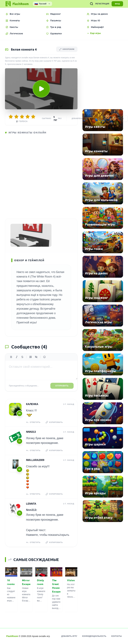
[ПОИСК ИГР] (92, 4)
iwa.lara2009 (35, 460)
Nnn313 (31, 432)
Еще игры (94, 33)
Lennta (31, 504)
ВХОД (117, 4)
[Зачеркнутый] (22, 357)
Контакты (117, 636)
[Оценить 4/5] (28, 117)
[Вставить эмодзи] (44, 357)
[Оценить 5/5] (33, 117)
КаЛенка (32, 404)
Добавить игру (69, 636)
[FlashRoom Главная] (17, 4)
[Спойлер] (36, 357)
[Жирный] (11, 357)
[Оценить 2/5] (16, 117)
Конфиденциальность (94, 636)
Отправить (62, 386)
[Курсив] (17, 357)
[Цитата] (31, 357)
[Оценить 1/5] (11, 117)
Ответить (33, 422)
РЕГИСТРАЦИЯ (102, 4)
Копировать (54, 422)
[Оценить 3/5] (22, 117)
